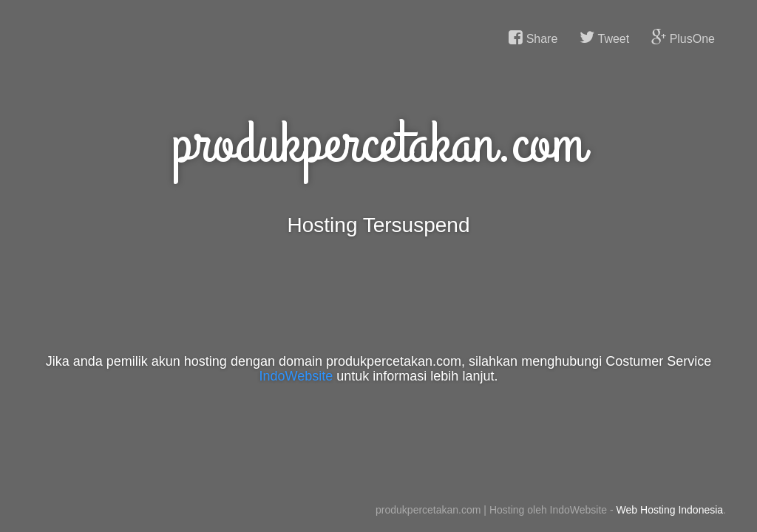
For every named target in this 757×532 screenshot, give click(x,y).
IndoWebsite (296, 376)
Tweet (604, 38)
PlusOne (683, 38)
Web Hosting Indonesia (670, 510)
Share (533, 38)
